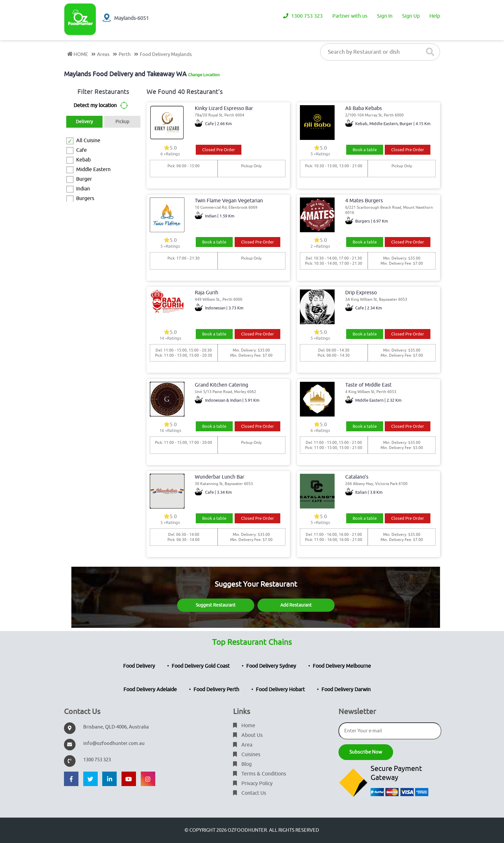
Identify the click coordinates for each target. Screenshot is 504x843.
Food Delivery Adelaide (150, 690)
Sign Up (411, 16)
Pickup (122, 122)
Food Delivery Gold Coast (201, 666)
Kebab (83, 160)
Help (435, 16)
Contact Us (250, 793)
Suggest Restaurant (216, 605)
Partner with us (350, 16)
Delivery (84, 122)
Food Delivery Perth (216, 690)
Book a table (365, 150)
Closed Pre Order (219, 150)
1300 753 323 (303, 16)
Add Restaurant (296, 605)
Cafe (81, 150)
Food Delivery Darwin (346, 690)
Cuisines (247, 755)
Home (244, 726)
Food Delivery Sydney (271, 666)
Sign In (385, 16)
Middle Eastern (93, 170)
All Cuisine (88, 141)
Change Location (204, 75)
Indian (83, 189)
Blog (242, 764)
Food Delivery (139, 666)
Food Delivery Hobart (280, 690)
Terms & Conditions (260, 774)
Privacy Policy (253, 783)
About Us (248, 735)
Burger (84, 179)
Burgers (85, 198)
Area (243, 745)
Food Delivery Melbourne (342, 666)
